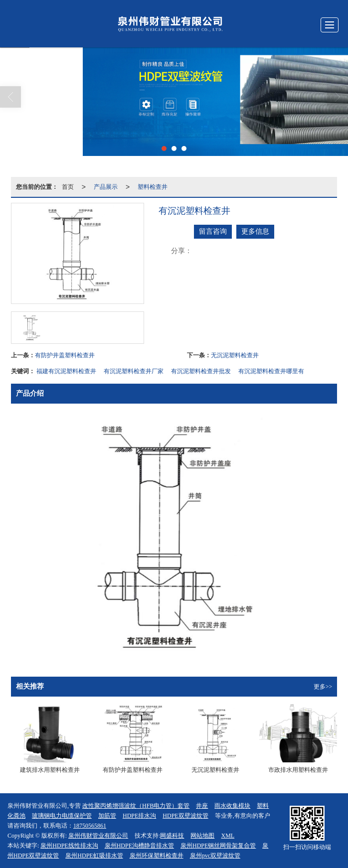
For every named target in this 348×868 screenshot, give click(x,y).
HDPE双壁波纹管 (185, 816)
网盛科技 (172, 836)
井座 (202, 806)
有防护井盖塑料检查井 (65, 355)
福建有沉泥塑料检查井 (66, 371)
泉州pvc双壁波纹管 (215, 856)
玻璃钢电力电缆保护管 (62, 816)
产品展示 (106, 187)
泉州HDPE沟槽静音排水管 (139, 846)
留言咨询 (213, 231)
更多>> (323, 687)
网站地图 (202, 836)
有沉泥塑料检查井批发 (201, 371)
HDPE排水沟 (139, 816)
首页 (68, 187)
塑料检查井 (153, 187)
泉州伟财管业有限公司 (98, 836)
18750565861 (90, 826)
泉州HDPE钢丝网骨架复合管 (218, 846)
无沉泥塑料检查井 (235, 355)
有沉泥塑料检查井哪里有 (271, 371)
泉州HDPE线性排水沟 (69, 846)
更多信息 (255, 231)
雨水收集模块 (232, 806)
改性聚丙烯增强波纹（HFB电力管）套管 (136, 806)
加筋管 (107, 816)
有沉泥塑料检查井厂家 (134, 371)
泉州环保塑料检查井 (157, 856)
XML (228, 836)
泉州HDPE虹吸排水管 (94, 856)
